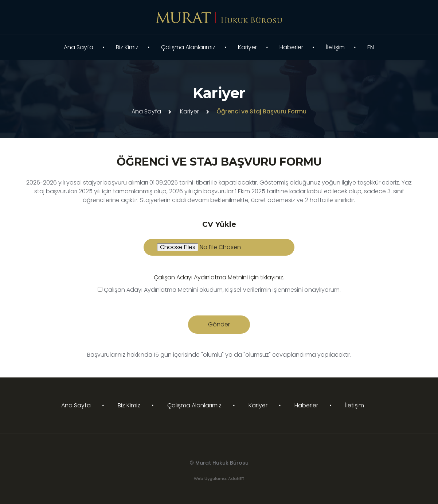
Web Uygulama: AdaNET (219, 478)
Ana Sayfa (79, 47)
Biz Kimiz (127, 47)
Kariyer (247, 47)
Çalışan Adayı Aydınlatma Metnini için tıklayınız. (219, 277)
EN (371, 47)
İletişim (335, 47)
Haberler (291, 47)
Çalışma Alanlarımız (188, 47)
